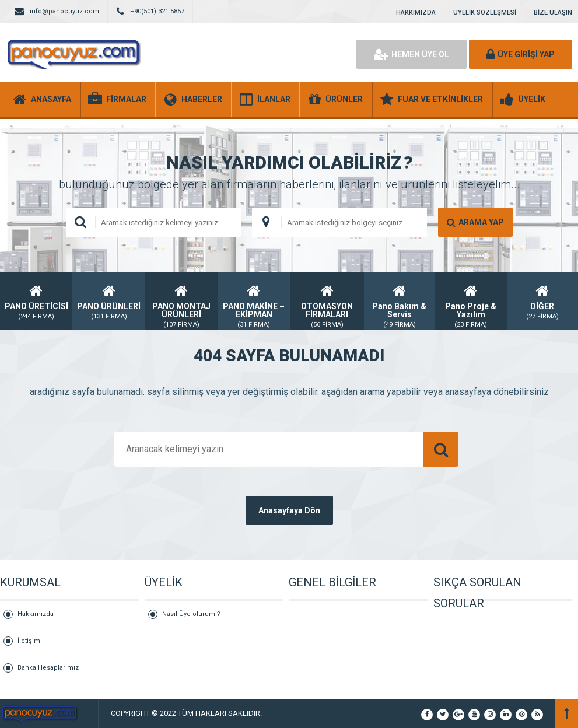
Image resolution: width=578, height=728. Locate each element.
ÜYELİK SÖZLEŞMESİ (485, 13)
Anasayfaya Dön (289, 510)
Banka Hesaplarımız (48, 668)
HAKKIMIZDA (416, 13)
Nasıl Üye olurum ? (191, 614)
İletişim (29, 641)
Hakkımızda (36, 614)
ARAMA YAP (475, 222)
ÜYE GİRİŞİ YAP (521, 54)
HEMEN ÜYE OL (411, 54)
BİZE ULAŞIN (553, 13)
